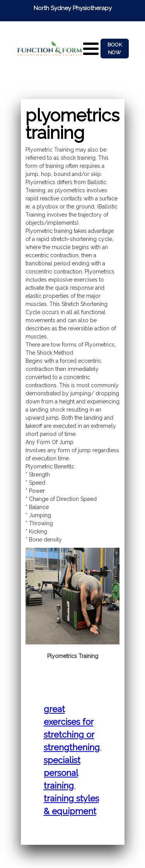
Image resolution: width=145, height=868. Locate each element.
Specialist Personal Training (62, 773)
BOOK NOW (115, 49)
